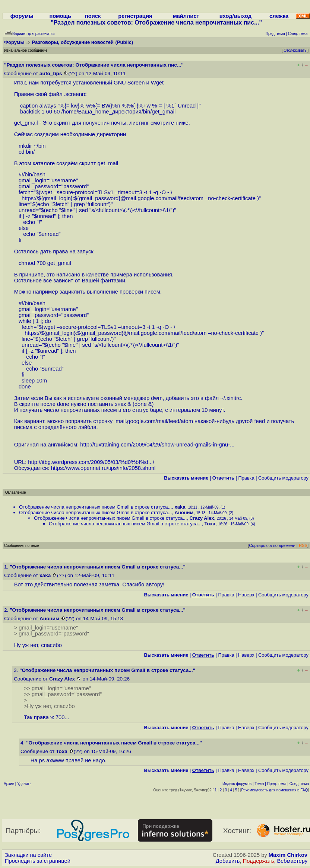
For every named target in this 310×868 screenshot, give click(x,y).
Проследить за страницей (38, 861)
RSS (303, 545)
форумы (22, 16)
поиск (93, 16)
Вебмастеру (292, 861)
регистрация (135, 16)
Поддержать (259, 861)
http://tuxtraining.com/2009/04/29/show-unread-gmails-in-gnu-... (157, 445)
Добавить (228, 861)
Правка (246, 478)
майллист (186, 16)
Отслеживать (295, 50)
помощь (60, 16)
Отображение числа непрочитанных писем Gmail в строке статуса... (95, 507)
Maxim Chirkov (288, 855)
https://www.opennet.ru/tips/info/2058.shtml (103, 468)
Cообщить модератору (283, 478)
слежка (279, 16)
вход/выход (235, 16)
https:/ (29, 198)
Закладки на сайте (28, 855)
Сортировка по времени (272, 545)
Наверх (246, 595)
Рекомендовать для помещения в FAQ (275, 790)
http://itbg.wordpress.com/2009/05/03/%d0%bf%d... (90, 462)
